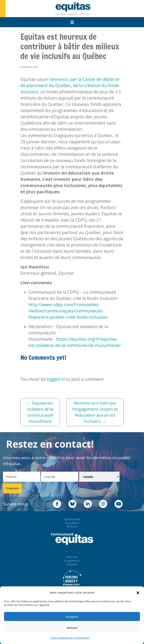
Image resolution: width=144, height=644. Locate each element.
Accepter (72, 617)
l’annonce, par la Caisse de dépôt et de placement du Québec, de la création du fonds (70, 85)
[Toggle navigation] (72, 22)
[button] (138, 593)
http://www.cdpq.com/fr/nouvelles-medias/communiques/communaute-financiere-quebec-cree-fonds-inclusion (68, 311)
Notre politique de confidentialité (70, 638)
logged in (56, 379)
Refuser (72, 628)
